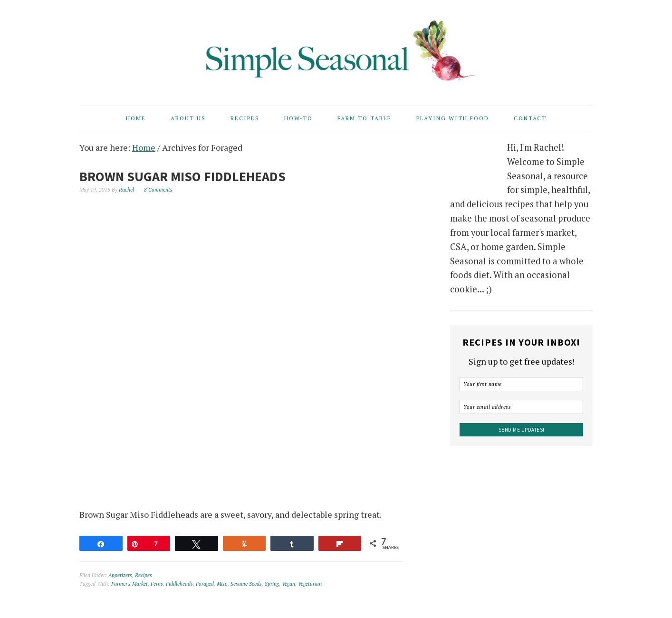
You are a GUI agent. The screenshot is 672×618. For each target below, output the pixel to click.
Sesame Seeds (246, 584)
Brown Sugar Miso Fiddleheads (182, 176)
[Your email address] (521, 407)
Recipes (144, 575)
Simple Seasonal (336, 48)
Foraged (205, 584)
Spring (272, 584)
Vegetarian (310, 584)
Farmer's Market (130, 584)
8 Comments (158, 190)
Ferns (157, 584)
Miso (222, 584)
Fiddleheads (179, 584)
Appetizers (120, 575)
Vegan (288, 584)
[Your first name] (521, 384)
